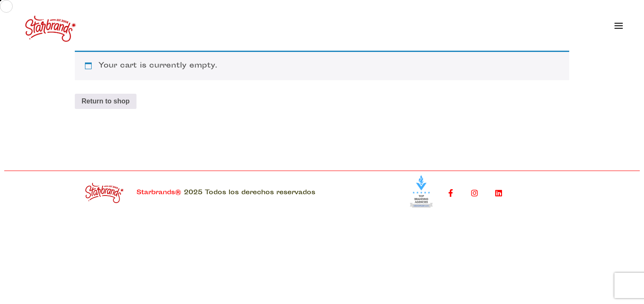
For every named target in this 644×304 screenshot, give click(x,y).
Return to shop (106, 101)
